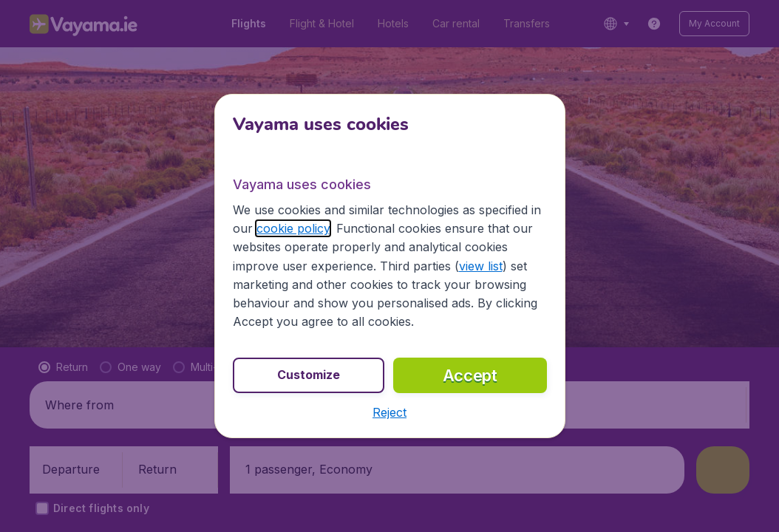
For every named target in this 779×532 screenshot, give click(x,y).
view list (481, 266)
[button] (389, 412)
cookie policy (293, 228)
